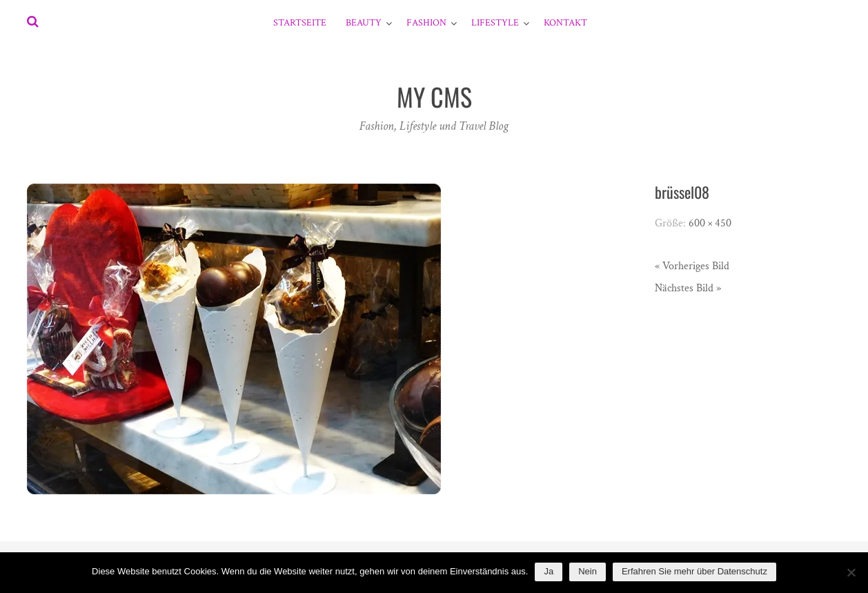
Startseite (300, 23)
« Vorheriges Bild (692, 266)
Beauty (364, 23)
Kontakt (565, 23)
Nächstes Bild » (688, 288)
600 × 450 (710, 223)
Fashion (426, 23)
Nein (588, 571)
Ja (549, 571)
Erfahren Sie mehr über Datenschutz (694, 571)
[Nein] (851, 572)
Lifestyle (495, 23)
